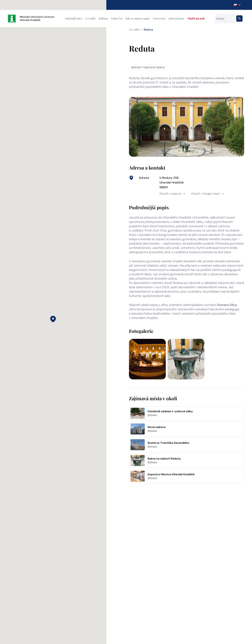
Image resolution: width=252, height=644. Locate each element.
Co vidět (90, 18)
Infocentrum (176, 18)
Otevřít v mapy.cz (172, 194)
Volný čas (117, 18)
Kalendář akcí (74, 18)
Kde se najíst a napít (138, 18)
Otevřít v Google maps (207, 194)
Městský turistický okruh (148, 68)
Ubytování (159, 18)
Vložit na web (196, 18)
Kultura (103, 18)
